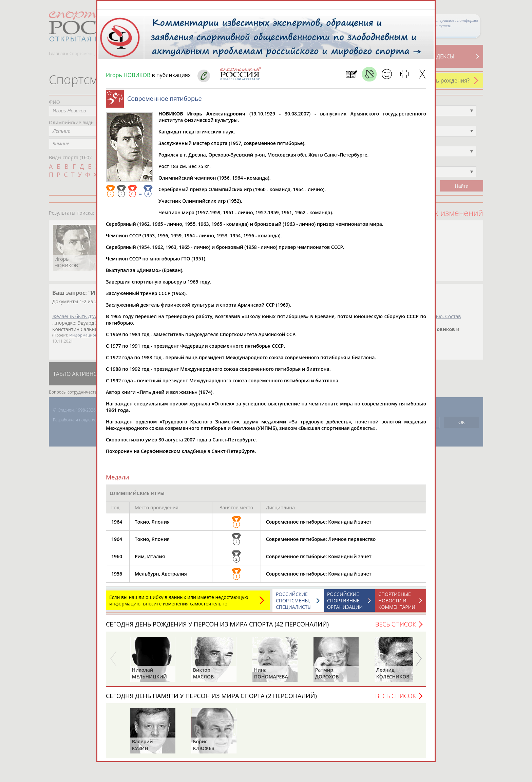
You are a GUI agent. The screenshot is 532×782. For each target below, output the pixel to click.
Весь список (396, 628)
